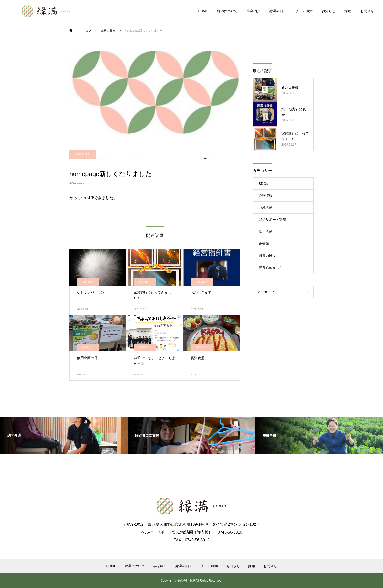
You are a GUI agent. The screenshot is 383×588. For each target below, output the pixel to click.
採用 (348, 11)
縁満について (227, 11)
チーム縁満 (304, 11)
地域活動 (266, 208)
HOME (203, 11)
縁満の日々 (278, 11)
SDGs (263, 184)
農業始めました (271, 267)
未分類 (264, 244)
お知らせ (329, 11)
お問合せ (367, 11)
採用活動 (266, 232)
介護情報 (266, 196)
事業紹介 (254, 11)
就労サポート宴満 (272, 220)
